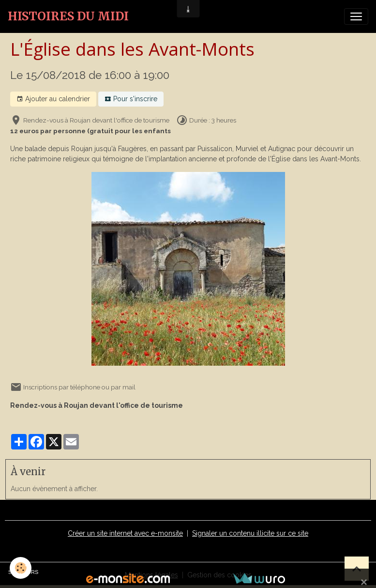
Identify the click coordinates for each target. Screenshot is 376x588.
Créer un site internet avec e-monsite (125, 533)
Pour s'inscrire (131, 99)
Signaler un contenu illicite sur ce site (250, 533)
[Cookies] (21, 568)
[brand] (68, 16)
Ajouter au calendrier (53, 99)
